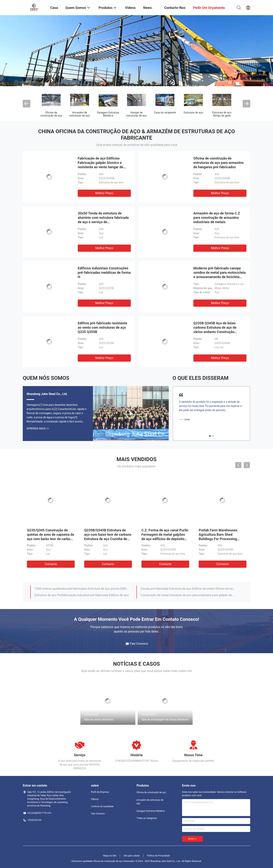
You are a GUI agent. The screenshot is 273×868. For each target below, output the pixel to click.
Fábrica (95, 799)
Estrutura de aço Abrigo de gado (222, 114)
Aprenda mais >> (38, 429)
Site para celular (132, 856)
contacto (51, 564)
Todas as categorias (147, 818)
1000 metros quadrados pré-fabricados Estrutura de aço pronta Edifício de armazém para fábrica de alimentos (82, 589)
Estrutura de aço (193, 113)
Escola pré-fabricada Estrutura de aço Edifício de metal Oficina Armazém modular (188, 589)
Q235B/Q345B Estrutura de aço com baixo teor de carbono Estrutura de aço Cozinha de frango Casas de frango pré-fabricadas (108, 539)
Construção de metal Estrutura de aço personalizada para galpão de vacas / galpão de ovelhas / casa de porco (188, 595)
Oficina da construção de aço (51, 114)
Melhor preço (104, 193)
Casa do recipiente (165, 113)
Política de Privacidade (158, 856)
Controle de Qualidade (102, 806)
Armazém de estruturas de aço (80, 114)
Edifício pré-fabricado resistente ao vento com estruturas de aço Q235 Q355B (102, 327)
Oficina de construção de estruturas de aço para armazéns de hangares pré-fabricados (218, 163)
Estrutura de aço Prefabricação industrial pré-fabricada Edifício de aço (82, 595)
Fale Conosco (98, 814)
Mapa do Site (110, 856)
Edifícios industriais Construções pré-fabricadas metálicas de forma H (104, 273)
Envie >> (192, 839)
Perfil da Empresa (100, 792)
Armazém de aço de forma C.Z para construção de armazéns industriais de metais (217, 218)
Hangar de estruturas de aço (137, 114)
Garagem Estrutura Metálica (108, 114)
